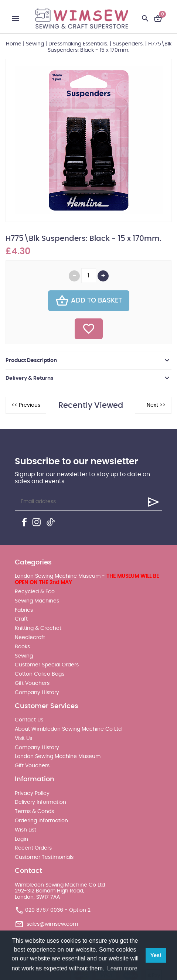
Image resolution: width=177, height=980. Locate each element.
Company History (37, 693)
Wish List (25, 830)
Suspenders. (128, 44)
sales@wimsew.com (52, 924)
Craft (21, 619)
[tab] (88, 361)
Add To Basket (89, 301)
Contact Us (29, 720)
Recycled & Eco (35, 592)
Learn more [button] (122, 968)
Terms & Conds (34, 812)
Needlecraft (30, 638)
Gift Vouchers (32, 683)
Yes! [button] (156, 955)
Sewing (35, 44)
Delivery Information (40, 802)
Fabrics (24, 610)
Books (22, 647)
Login (21, 839)
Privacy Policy (32, 793)
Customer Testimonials (44, 857)
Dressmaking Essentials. (78, 44)
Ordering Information (41, 821)
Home (14, 44)
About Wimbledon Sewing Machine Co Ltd (68, 729)
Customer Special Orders (47, 665)
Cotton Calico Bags (40, 674)
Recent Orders (33, 848)
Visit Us (23, 738)
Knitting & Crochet (38, 628)
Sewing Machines (37, 601)
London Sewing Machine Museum (58, 757)
